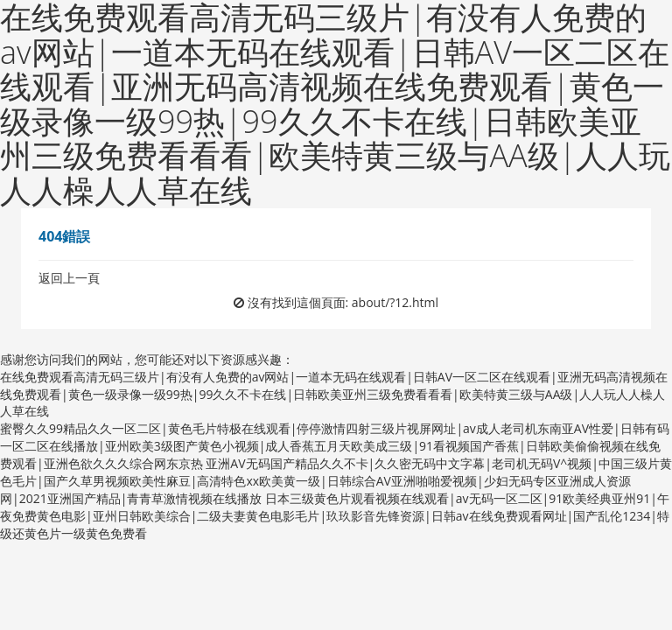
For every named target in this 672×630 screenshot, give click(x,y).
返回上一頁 (69, 278)
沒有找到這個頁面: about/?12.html (343, 302)
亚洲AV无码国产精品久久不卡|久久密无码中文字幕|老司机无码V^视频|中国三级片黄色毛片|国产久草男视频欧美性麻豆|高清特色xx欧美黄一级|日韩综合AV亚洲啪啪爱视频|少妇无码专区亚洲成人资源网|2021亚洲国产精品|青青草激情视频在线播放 (336, 481)
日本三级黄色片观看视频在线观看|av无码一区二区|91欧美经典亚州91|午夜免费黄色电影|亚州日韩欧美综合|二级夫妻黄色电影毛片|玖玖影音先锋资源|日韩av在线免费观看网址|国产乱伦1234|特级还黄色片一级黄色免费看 (335, 516)
